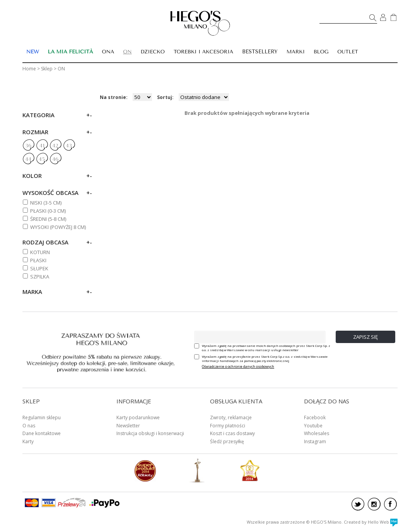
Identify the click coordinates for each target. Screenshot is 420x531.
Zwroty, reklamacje (231, 417)
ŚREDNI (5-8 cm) (48, 219)
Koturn (40, 252)
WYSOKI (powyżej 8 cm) (58, 227)
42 (55, 146)
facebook (390, 504)
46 (55, 159)
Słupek (39, 268)
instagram (374, 504)
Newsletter (128, 426)
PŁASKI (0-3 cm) (48, 211)
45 (42, 159)
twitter (358, 504)
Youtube (313, 426)
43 (69, 146)
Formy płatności (228, 426)
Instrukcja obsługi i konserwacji (150, 433)
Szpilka (40, 277)
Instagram (315, 441)
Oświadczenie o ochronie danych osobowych (238, 366)
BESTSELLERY (260, 52)
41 (42, 146)
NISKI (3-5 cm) (46, 203)
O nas (29, 426)
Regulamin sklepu (42, 417)
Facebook (315, 417)
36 (28, 146)
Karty (28, 441)
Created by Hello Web (371, 522)
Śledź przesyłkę (227, 441)
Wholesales (317, 433)
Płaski (38, 260)
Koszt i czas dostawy (232, 433)
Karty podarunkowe (138, 417)
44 (28, 159)
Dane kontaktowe (42, 433)
